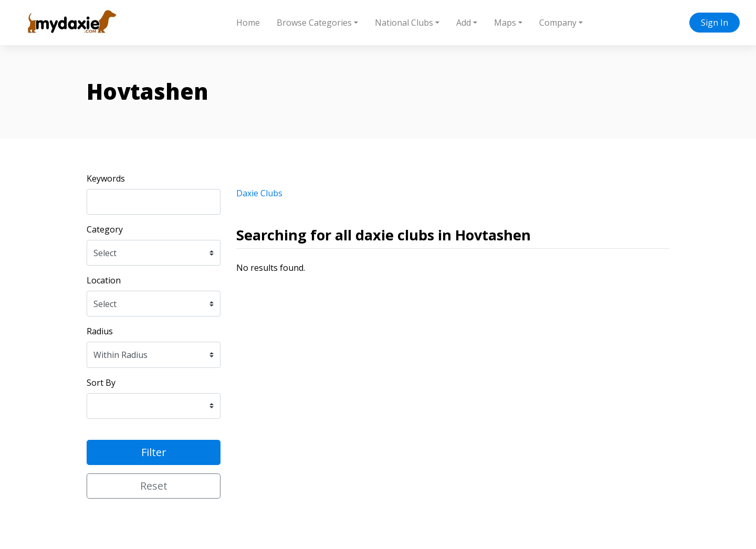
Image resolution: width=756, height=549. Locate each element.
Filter (154, 452)
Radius (100, 331)
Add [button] (464, 23)
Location (104, 280)
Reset (154, 486)
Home (248, 23)
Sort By (101, 383)
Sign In (715, 23)
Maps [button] (505, 23)
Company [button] (558, 23)
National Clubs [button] (404, 23)
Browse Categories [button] (314, 23)
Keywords (106, 178)
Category (105, 229)
